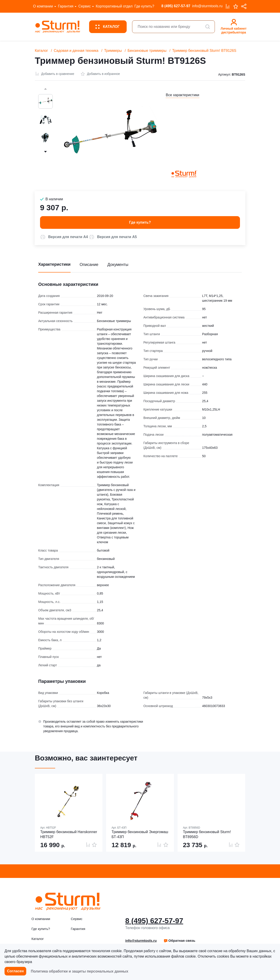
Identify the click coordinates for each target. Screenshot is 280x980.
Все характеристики (183, 95)
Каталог (41, 51)
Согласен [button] (15, 971)
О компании (43, 6)
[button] (64, 237)
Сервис (84, 6)
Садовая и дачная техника (76, 51)
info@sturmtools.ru (207, 6)
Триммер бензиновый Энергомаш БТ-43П (140, 834)
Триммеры (113, 51)
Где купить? (144, 6)
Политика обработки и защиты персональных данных (79, 971)
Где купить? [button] (140, 222)
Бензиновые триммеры (147, 51)
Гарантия (66, 6)
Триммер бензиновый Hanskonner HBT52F (69, 834)
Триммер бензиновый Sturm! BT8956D (207, 834)
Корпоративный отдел (114, 6)
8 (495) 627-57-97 (176, 6)
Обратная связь (179, 941)
